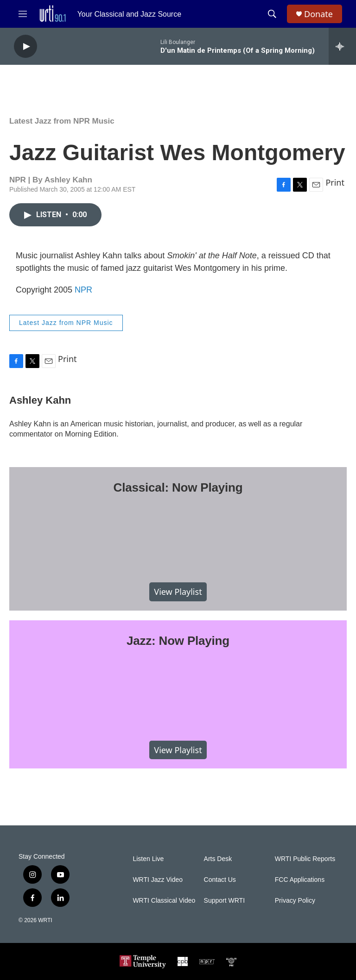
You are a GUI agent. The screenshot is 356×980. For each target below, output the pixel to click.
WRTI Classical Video (164, 901)
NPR (83, 290)
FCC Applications (300, 880)
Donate (318, 14)
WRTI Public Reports (305, 859)
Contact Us (220, 880)
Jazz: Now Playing (178, 641)
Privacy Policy (295, 901)
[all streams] (342, 46)
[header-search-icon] (272, 14)
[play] (25, 47)
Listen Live (148, 859)
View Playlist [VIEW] (178, 592)
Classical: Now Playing (178, 487)
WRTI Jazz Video (158, 880)
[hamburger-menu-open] (23, 14)
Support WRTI (224, 901)
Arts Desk (218, 859)
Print (335, 182)
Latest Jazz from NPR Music (62, 121)
